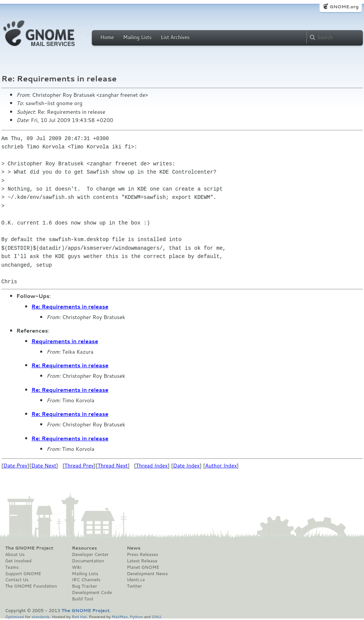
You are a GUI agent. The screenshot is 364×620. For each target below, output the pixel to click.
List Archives (175, 37)
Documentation (88, 561)
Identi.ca (136, 580)
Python (136, 616)
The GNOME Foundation (31, 586)
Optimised (15, 616)
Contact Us (17, 580)
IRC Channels (86, 580)
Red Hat (79, 616)
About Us (15, 554)
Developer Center (90, 554)
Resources (84, 548)
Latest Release (142, 561)
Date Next (44, 466)
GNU (156, 616)
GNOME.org (344, 7)
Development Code (92, 593)
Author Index (221, 466)
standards (41, 616)
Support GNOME (23, 574)
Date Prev (15, 466)
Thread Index (152, 466)
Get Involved (18, 561)
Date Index (187, 466)
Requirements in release (65, 341)
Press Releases (142, 554)
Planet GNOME (143, 567)
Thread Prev (79, 466)
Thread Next (113, 466)
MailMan (120, 616)
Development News (147, 574)
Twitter (134, 586)
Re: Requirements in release (70, 307)
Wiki (77, 567)
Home (107, 37)
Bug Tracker (85, 586)
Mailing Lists (137, 37)
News (134, 548)
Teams (12, 567)
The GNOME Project (29, 548)
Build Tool (82, 599)
